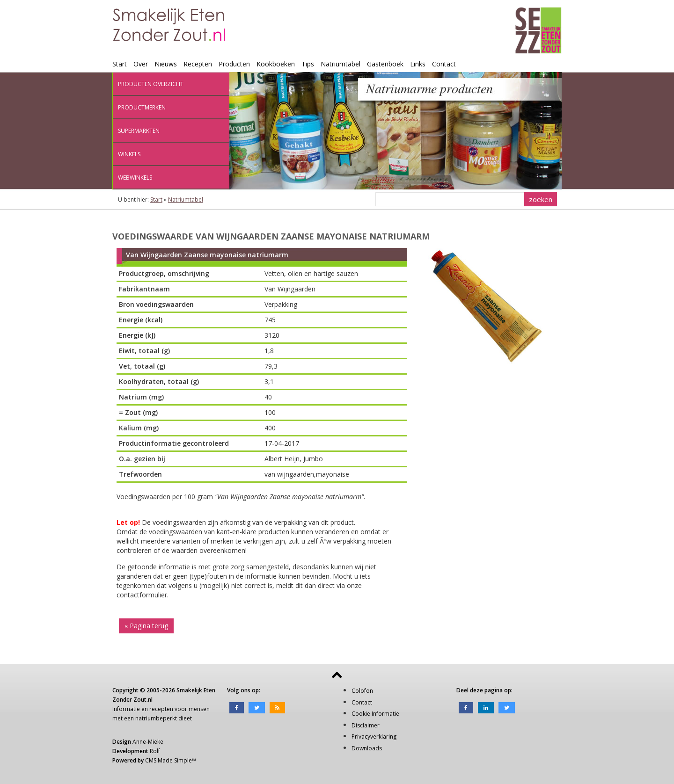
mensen (199, 709)
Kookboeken (276, 64)
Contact (444, 64)
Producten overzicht (151, 84)
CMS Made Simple (168, 760)
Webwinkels (135, 178)
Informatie (126, 709)
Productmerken (142, 107)
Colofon (362, 691)
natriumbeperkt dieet (164, 718)
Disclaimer (366, 725)
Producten (234, 64)
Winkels (129, 154)
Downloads (367, 748)
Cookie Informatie (375, 714)
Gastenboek (385, 64)
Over (141, 64)
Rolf (155, 751)
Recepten (198, 64)
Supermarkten (139, 131)
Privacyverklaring (374, 737)
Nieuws (166, 64)
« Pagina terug (146, 626)
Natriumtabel (341, 64)
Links (418, 64)
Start (120, 64)
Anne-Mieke (148, 742)
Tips (308, 64)
